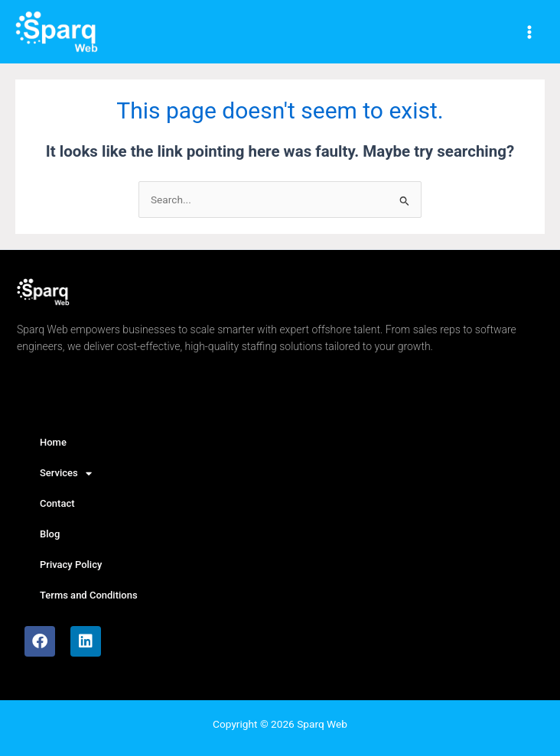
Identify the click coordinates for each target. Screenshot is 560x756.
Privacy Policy (71, 565)
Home (53, 442)
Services (66, 474)
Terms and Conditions (89, 595)
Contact (57, 503)
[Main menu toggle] (530, 32)
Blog (50, 534)
